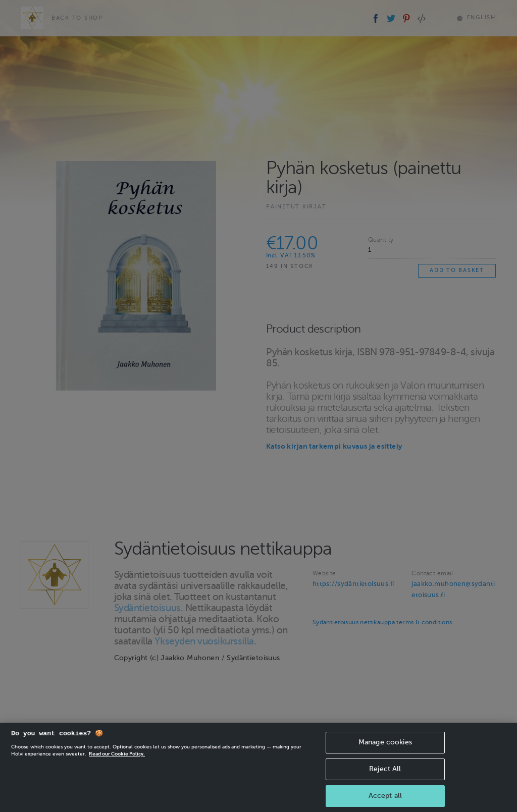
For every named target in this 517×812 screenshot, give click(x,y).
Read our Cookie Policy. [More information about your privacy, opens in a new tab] (117, 759)
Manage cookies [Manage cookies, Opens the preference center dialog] (385, 747)
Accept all (385, 801)
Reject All (385, 774)
